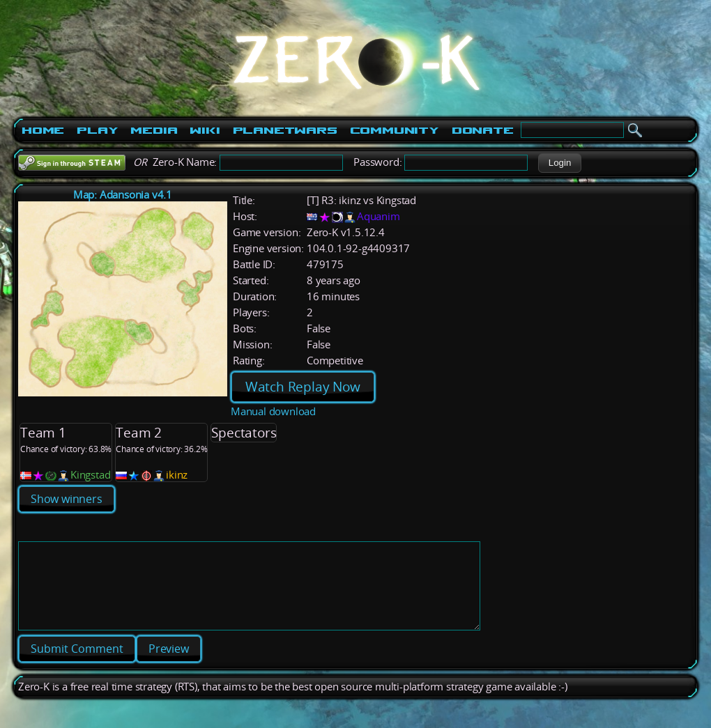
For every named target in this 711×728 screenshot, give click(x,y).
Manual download (273, 411)
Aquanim (379, 216)
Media (154, 130)
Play (97, 130)
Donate (483, 130)
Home (43, 130)
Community (395, 130)
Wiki (205, 130)
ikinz (177, 475)
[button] (559, 163)
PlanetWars (285, 130)
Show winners (67, 499)
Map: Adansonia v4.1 (123, 195)
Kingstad (90, 475)
